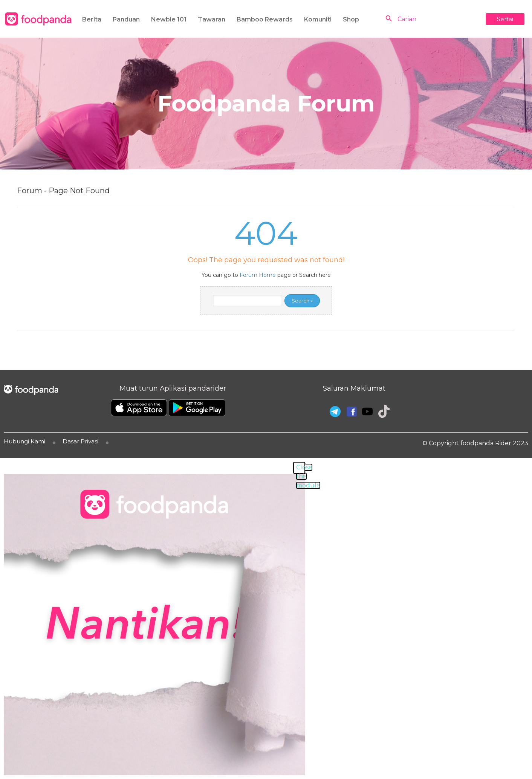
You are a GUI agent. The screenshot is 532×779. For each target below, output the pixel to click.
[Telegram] (334, 411)
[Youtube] (367, 412)
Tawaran (212, 19)
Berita (92, 19)
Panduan (126, 19)
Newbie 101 (169, 19)
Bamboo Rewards (265, 19)
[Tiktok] (384, 411)
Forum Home (258, 275)
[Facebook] (351, 411)
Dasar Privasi (80, 441)
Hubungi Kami (24, 441)
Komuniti (318, 19)
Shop (351, 19)
